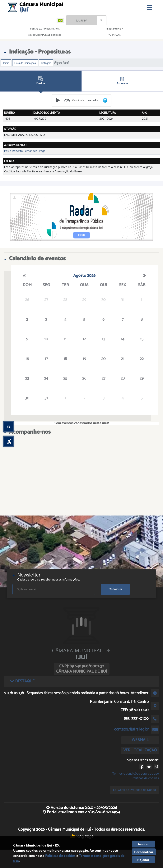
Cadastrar (115, 589)
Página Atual (61, 63)
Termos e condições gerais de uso (136, 774)
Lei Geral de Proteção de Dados (135, 790)
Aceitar (143, 844)
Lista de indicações (25, 63)
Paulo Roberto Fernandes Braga (25, 151)
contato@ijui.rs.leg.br (131, 729)
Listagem (46, 63)
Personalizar (144, 852)
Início (6, 63)
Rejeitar (143, 860)
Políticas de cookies (145, 778)
